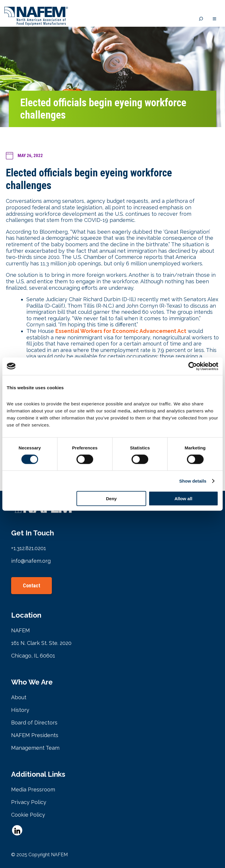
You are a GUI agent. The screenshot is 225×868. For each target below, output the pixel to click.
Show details (193, 481)
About (19, 697)
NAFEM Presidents (35, 735)
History (20, 710)
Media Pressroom (33, 789)
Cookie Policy (28, 815)
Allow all (183, 499)
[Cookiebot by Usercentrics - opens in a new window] (193, 366)
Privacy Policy (29, 802)
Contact (31, 585)
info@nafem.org (31, 561)
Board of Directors (34, 723)
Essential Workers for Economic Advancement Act (121, 331)
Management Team (35, 748)
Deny (111, 499)
